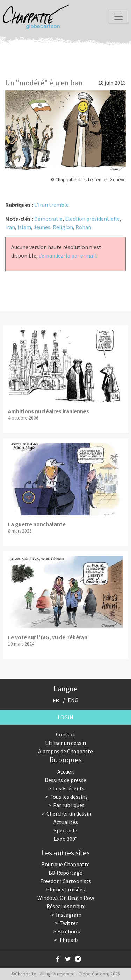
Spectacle (65, 830)
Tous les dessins (69, 797)
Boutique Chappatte (65, 864)
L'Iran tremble (52, 205)
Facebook (69, 931)
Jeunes (42, 227)
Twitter (69, 923)
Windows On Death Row (66, 898)
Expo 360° (65, 839)
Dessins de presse (65, 780)
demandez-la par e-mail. (68, 255)
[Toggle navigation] (118, 17)
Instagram (69, 915)
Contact (66, 734)
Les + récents (69, 788)
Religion (63, 227)
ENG (73, 700)
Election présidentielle (92, 219)
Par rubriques (69, 805)
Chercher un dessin (69, 813)
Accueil (66, 771)
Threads (69, 940)
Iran (10, 227)
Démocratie (48, 219)
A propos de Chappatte (65, 751)
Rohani (84, 227)
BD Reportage (65, 873)
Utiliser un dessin (65, 743)
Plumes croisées (65, 889)
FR (56, 700)
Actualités (66, 822)
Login (65, 717)
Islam (24, 227)
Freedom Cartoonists (66, 881)
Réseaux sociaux (65, 906)
